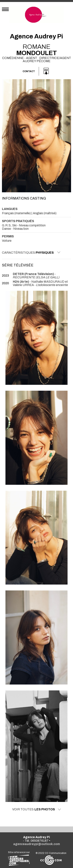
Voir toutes (37, 809)
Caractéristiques (31, 252)
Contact (29, 71)
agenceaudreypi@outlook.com (37, 844)
